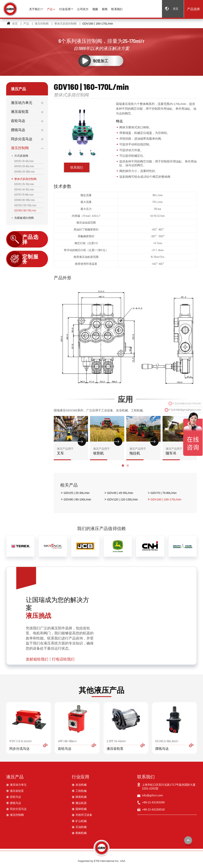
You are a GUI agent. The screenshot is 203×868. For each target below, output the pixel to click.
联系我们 (117, 9)
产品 (26, 24)
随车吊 (180, 451)
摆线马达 (18, 130)
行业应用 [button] (65, 9)
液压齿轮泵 (20, 111)
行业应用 (80, 777)
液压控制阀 (42, 24)
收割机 (107, 451)
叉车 (71, 451)
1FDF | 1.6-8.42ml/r (29, 745)
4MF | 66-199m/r (77, 745)
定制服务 (30, 259)
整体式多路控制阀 (65, 24)
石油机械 (81, 827)
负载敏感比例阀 (24, 218)
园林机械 (81, 809)
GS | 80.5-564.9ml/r (174, 745)
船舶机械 (81, 833)
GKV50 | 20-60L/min (24, 166)
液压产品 (15, 777)
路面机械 (81, 797)
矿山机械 (81, 821)
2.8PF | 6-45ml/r (126, 745)
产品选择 (193, 9)
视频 (95, 9)
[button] (123, 466)
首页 (12, 24)
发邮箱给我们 (37, 659)
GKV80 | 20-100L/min (24, 172)
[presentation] (58, 445)
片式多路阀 (21, 156)
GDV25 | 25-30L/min (77, 493)
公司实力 (83, 9)
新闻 (105, 9)
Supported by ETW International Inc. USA (101, 861)
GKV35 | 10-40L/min (24, 161)
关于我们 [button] (35, 9)
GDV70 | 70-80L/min (163, 493)
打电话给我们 (63, 659)
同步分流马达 (22, 139)
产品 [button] (50, 9)
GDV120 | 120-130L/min (122, 499)
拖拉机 (143, 451)
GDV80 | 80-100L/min (77, 499)
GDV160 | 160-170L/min (166, 499)
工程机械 (81, 791)
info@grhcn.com (152, 795)
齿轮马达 (18, 121)
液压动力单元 (22, 103)
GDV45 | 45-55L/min (120, 493)
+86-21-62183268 (153, 802)
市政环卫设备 (84, 815)
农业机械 (81, 785)
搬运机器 (81, 803)
